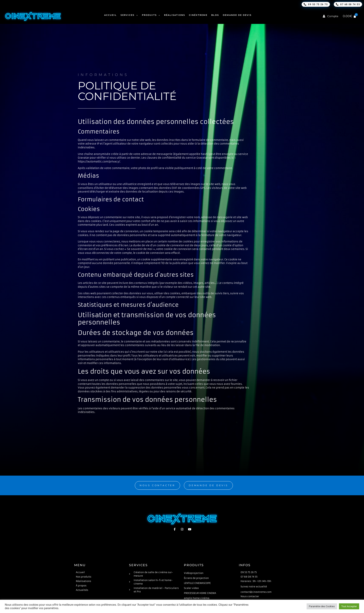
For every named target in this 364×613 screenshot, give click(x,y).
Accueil (110, 15)
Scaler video (191, 588)
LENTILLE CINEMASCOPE (197, 583)
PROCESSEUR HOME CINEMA (200, 593)
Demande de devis (237, 15)
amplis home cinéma (197, 598)
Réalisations (175, 15)
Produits (151, 15)
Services (129, 15)
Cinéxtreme (198, 15)
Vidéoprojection (194, 573)
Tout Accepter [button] (349, 606)
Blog (215, 15)
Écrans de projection (196, 578)
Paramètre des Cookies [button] (322, 606)
